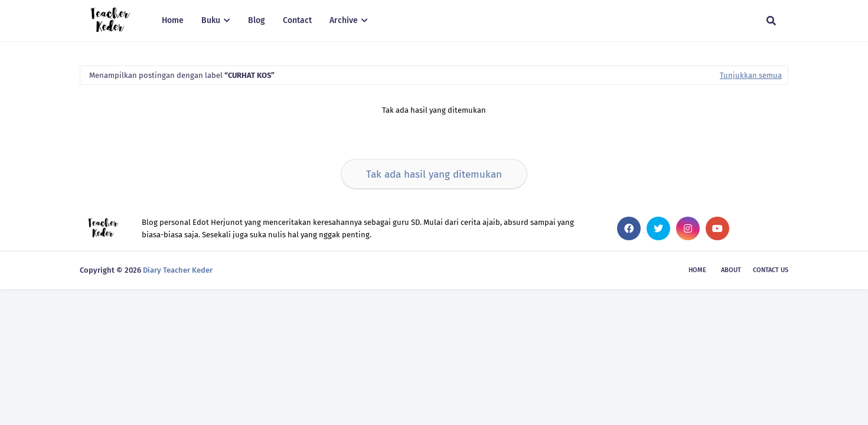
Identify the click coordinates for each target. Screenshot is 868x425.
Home (697, 270)
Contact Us (771, 270)
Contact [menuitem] (297, 20)
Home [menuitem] (173, 20)
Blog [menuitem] (257, 20)
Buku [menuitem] (211, 20)
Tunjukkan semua (751, 75)
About (731, 270)
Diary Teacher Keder (178, 270)
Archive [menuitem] (344, 20)
